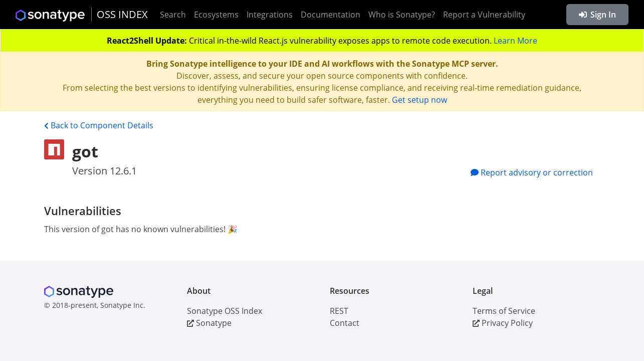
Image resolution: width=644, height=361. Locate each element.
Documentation (331, 15)
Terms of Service (504, 311)
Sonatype (209, 323)
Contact (345, 323)
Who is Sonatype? (402, 15)
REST (339, 311)
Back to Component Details (99, 125)
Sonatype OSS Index (225, 311)
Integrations (270, 15)
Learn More (515, 41)
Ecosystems (216, 15)
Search (173, 15)
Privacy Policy (503, 323)
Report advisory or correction (532, 172)
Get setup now (419, 100)
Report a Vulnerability (484, 15)
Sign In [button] (597, 15)
